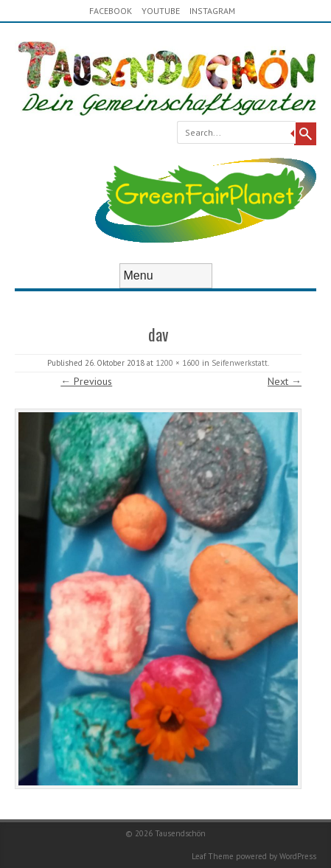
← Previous (86, 381)
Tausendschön (180, 833)
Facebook (111, 11)
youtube (161, 11)
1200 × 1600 (178, 363)
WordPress (298, 856)
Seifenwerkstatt (240, 363)
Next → (285, 381)
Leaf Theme (213, 856)
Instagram (212, 11)
